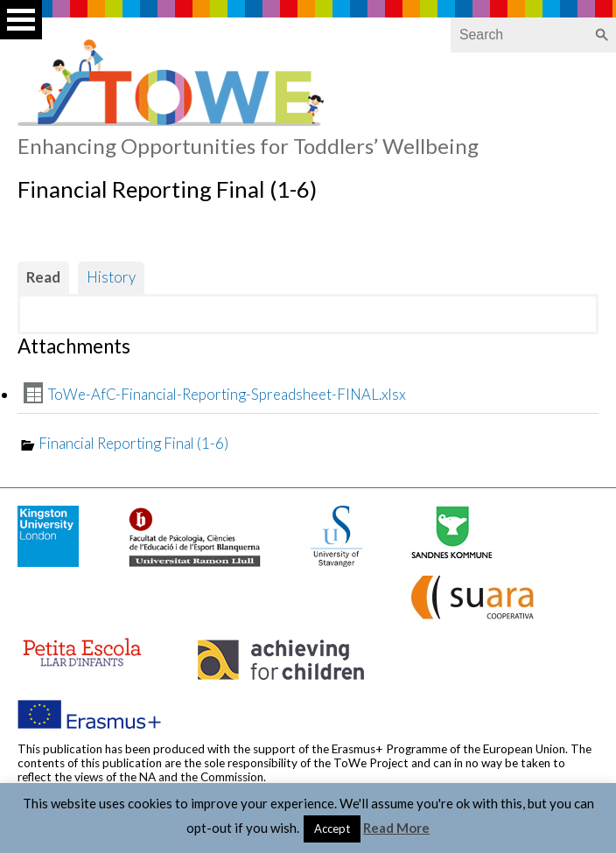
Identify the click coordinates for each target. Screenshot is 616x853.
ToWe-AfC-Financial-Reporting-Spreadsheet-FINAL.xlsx (227, 394)
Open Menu (21, 20)
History (111, 277)
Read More (396, 828)
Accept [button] (332, 829)
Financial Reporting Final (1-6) (133, 443)
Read (43, 277)
